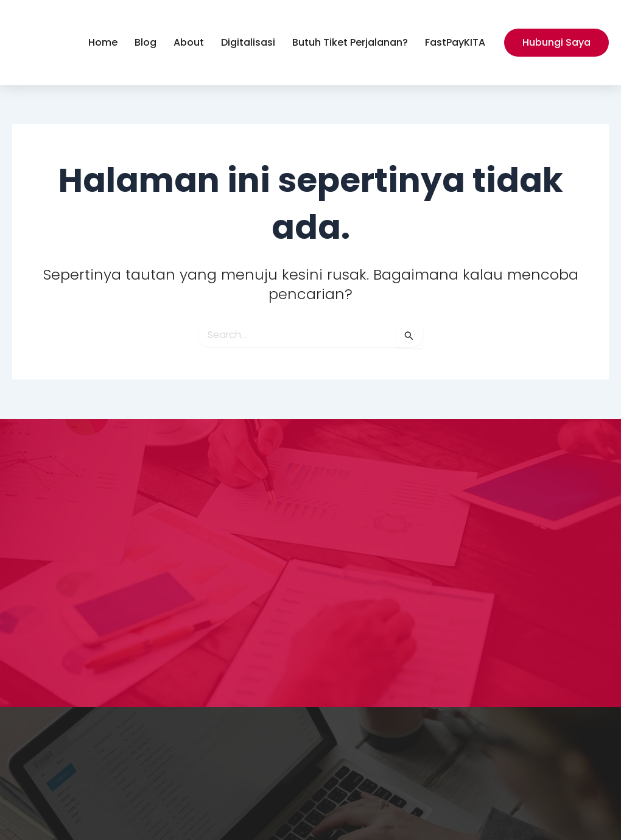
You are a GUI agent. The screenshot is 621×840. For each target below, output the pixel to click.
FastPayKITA (455, 42)
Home (103, 42)
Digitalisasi (248, 42)
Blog (146, 42)
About (189, 42)
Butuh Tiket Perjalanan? (350, 42)
